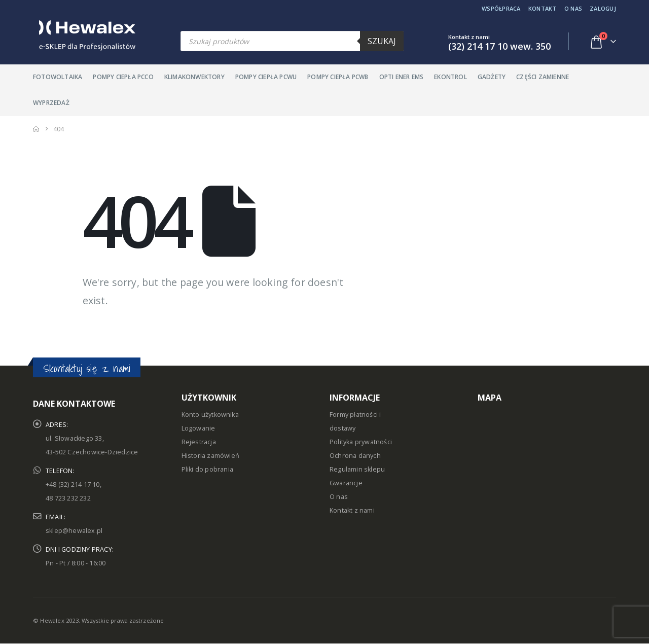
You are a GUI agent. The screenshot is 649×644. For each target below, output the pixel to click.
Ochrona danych (355, 456)
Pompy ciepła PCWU (266, 77)
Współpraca (501, 8)
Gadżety (492, 77)
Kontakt (543, 8)
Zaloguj (603, 8)
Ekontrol (450, 77)
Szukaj (382, 41)
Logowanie (199, 428)
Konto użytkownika (210, 415)
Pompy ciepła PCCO (123, 77)
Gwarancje (346, 483)
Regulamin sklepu (357, 469)
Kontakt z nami (352, 510)
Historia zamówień (210, 456)
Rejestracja (199, 442)
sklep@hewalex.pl (74, 531)
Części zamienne (543, 77)
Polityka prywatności (361, 442)
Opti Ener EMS (402, 77)
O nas (573, 8)
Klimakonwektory (194, 77)
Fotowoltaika (58, 77)
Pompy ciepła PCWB (338, 77)
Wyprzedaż (51, 103)
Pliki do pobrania (207, 469)
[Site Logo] (84, 35)
